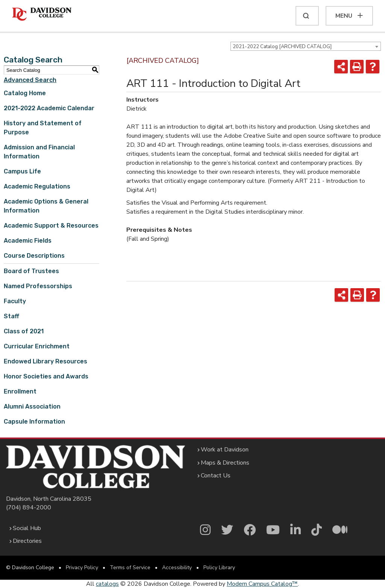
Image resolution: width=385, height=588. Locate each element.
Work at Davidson (225, 450)
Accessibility (177, 567)
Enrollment (20, 391)
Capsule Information (34, 422)
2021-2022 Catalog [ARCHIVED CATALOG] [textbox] (282, 47)
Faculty (15, 301)
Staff (11, 316)
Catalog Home (25, 93)
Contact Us (216, 476)
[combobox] (306, 46)
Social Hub (27, 528)
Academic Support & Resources (51, 226)
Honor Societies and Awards (46, 376)
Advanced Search (30, 80)
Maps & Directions (225, 463)
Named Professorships (38, 286)
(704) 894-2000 (29, 507)
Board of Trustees (31, 271)
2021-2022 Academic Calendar (49, 108)
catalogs (107, 584)
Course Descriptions (34, 256)
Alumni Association (32, 406)
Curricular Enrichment (37, 346)
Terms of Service (130, 567)
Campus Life (22, 171)
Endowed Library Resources (45, 361)
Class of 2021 (24, 331)
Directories (27, 541)
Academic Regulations (37, 186)
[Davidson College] (42, 14)
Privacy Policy (82, 567)
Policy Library (219, 567)
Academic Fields (28, 241)
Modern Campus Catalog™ (262, 584)
